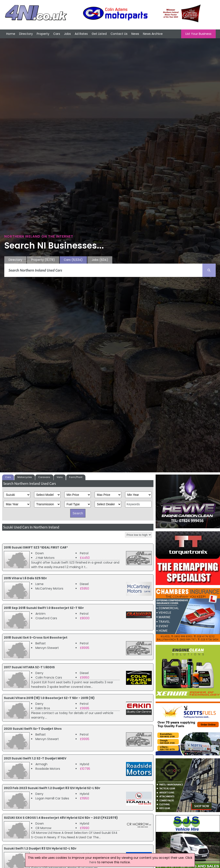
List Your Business (198, 34)
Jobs (67, 34)
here (93, 862)
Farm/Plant (76, 477)
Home (11, 34)
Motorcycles (25, 477)
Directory (26, 34)
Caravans (44, 477)
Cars (57, 34)
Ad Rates (81, 34)
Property (43, 34)
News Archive (153, 34)
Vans (60, 477)
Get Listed (99, 34)
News (135, 34)
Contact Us (119, 34)
